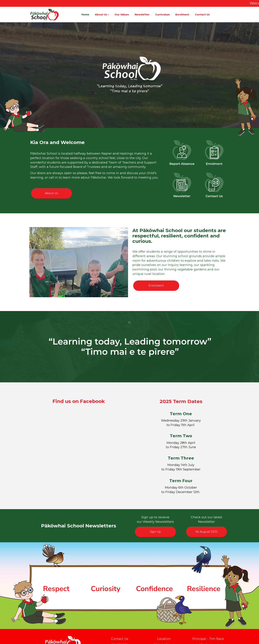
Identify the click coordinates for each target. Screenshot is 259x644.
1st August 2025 (206, 532)
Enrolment (156, 286)
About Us (51, 193)
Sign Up (155, 532)
